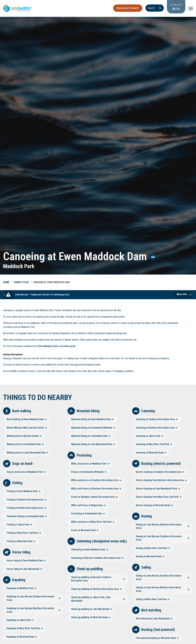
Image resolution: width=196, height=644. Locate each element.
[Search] (155, 8)
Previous (5, 295)
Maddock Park (19, 266)
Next (191, 295)
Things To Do (21, 282)
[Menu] (191, 8)
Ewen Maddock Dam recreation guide (57, 346)
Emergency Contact (128, 8)
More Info (182, 294)
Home (6, 282)
